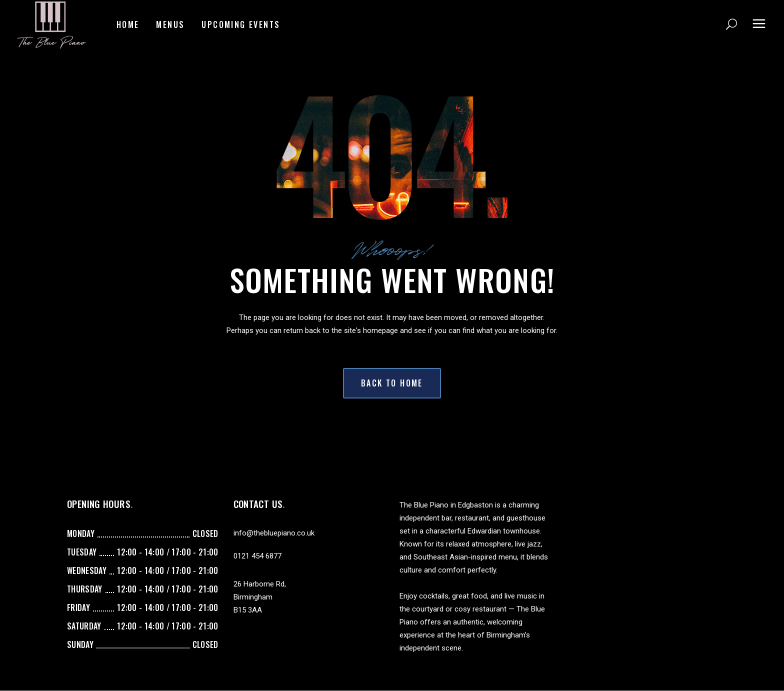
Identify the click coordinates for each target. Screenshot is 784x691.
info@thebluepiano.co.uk (274, 533)
